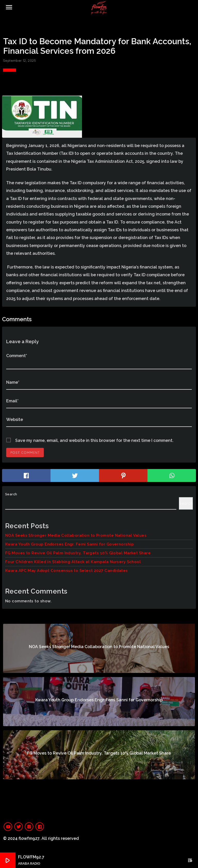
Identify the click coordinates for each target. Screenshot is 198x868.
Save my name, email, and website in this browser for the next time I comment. (94, 440)
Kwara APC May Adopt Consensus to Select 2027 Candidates (67, 571)
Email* (12, 401)
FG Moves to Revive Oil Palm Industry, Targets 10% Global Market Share (78, 553)
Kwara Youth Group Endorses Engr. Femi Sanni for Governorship (69, 544)
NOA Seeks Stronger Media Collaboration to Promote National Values (76, 535)
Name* (13, 382)
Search (11, 494)
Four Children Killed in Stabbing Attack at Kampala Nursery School (73, 562)
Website (15, 420)
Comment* (17, 356)
